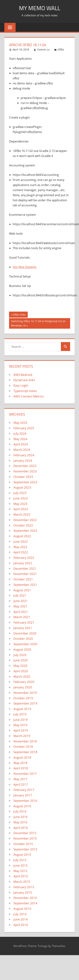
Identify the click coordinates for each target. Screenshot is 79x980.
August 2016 (22, 806)
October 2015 (23, 844)
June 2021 (21, 601)
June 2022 (21, 541)
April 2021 (21, 612)
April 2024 (21, 444)
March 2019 (22, 736)
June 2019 (21, 720)
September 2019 (25, 703)
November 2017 (25, 774)
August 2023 (22, 487)
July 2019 (20, 714)
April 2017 (21, 784)
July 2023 (20, 493)
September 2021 (25, 585)
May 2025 (20, 423)
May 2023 (20, 504)
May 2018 (20, 763)
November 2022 (25, 520)
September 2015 (25, 849)
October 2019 (23, 698)
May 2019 (20, 725)
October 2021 (23, 579)
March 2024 (22, 450)
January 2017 (23, 795)
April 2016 (21, 828)
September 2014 (25, 903)
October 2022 (23, 525)
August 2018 (22, 757)
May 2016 (20, 822)
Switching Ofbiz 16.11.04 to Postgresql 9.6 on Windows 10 (38, 323)
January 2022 (23, 563)
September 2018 (25, 752)
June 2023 (21, 498)
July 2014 (20, 914)
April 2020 (21, 671)
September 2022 (25, 531)
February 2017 (24, 790)
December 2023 (25, 466)
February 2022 (24, 558)
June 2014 (21, 919)
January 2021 (23, 628)
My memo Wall (40, 8)
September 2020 (25, 644)
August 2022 (22, 536)
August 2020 (22, 649)
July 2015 (20, 860)
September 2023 (25, 482)
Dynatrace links (24, 380)
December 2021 (25, 568)
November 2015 (25, 838)
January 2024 (23, 461)
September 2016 (25, 801)
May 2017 (20, 779)
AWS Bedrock (23, 375)
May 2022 (20, 547)
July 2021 (20, 595)
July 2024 (20, 433)
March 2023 (22, 514)
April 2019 (21, 730)
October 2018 (23, 747)
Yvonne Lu (43, 49)
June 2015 (21, 865)
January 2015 (23, 892)
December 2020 (25, 633)
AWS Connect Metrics (29, 396)
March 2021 (22, 617)
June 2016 (21, 817)
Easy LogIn (21, 385)
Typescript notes (25, 391)
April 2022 (21, 552)
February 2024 (24, 455)
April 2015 (21, 876)
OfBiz (61, 49)
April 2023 (21, 509)
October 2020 (23, 639)
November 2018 (25, 741)
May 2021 (20, 606)
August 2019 (22, 709)
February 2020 (24, 682)
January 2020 (23, 687)
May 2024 (20, 439)
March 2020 (22, 676)
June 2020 (21, 660)
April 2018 (21, 768)
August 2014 (22, 909)
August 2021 (22, 590)
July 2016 (20, 811)
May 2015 (20, 871)
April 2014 (21, 925)
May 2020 (20, 666)
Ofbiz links (19, 315)
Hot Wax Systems (25, 267)
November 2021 (25, 574)
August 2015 (22, 855)
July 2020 (20, 655)
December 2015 (25, 833)
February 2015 (24, 887)
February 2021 (24, 622)
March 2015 (22, 882)
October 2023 (23, 477)
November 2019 (25, 693)
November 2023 (25, 471)
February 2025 (24, 428)
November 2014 (25, 898)
